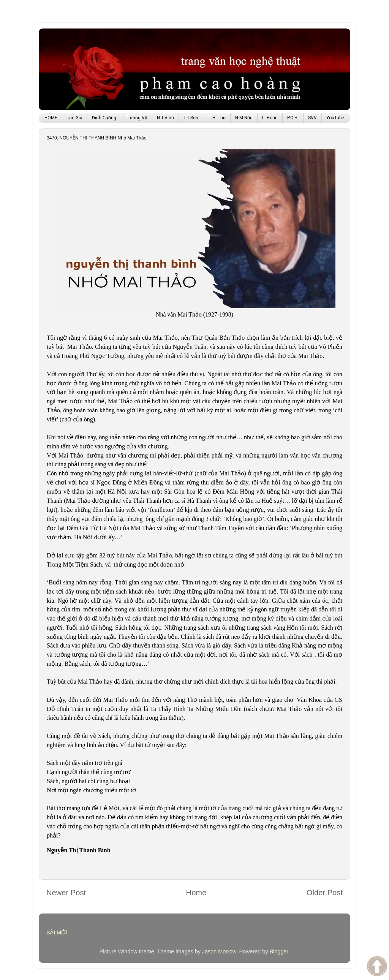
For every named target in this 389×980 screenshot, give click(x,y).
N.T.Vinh (165, 118)
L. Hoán (270, 118)
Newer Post (66, 893)
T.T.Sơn (191, 118)
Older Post (325, 893)
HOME (51, 118)
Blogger (279, 952)
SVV (312, 118)
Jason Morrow (219, 952)
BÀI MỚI (57, 933)
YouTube (335, 118)
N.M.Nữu (244, 118)
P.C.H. (293, 118)
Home (196, 893)
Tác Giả (75, 118)
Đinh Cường (104, 118)
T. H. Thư (217, 118)
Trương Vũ (137, 118)
